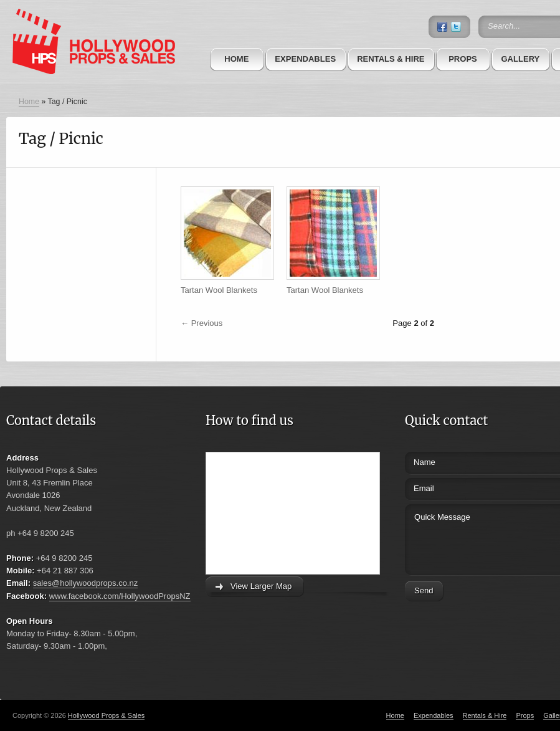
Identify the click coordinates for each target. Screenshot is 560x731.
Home (236, 59)
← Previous (202, 323)
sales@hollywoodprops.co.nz (86, 583)
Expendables (305, 59)
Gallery (520, 59)
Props (463, 59)
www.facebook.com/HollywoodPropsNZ (120, 596)
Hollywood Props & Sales (107, 715)
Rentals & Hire (391, 59)
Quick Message (475, 538)
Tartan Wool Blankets (219, 290)
